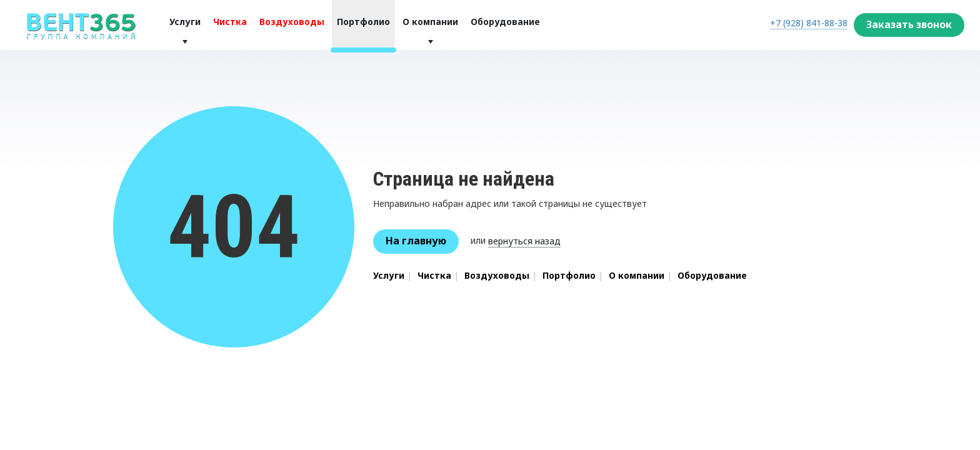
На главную (416, 241)
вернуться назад (524, 241)
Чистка (230, 22)
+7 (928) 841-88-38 (809, 23)
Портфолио (363, 22)
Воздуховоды (292, 22)
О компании (430, 22)
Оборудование (505, 22)
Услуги (185, 22)
